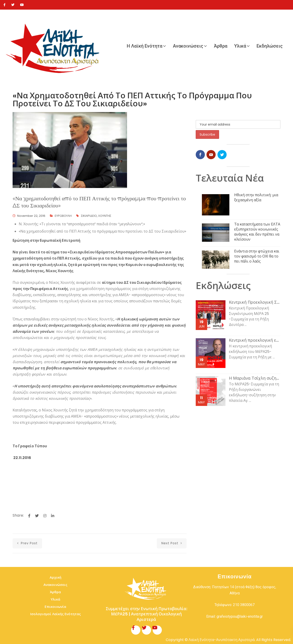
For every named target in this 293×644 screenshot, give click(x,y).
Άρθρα (221, 46)
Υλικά (240, 46)
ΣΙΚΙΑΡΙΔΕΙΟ (89, 216)
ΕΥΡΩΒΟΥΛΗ (63, 216)
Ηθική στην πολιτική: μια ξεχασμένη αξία (256, 197)
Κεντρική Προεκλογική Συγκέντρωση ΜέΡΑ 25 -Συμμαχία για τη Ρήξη (255, 302)
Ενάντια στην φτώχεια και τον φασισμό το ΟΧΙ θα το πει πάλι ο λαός (257, 256)
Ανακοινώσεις (188, 46)
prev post (27, 543)
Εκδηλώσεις (270, 46)
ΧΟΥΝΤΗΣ (105, 216)
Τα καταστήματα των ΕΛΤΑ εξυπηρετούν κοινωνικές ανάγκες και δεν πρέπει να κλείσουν (257, 232)
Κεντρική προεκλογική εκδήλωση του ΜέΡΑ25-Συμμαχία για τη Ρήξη (255, 340)
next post (172, 543)
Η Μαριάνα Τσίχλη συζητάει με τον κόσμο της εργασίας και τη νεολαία (255, 378)
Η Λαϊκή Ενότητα (145, 46)
